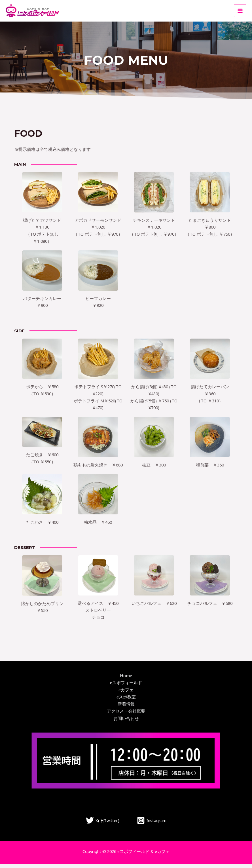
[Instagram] (152, 824)
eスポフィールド (126, 687)
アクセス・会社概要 (126, 715)
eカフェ (126, 694)
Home (126, 680)
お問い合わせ (126, 722)
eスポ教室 (126, 701)
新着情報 (126, 708)
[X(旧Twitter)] (103, 824)
